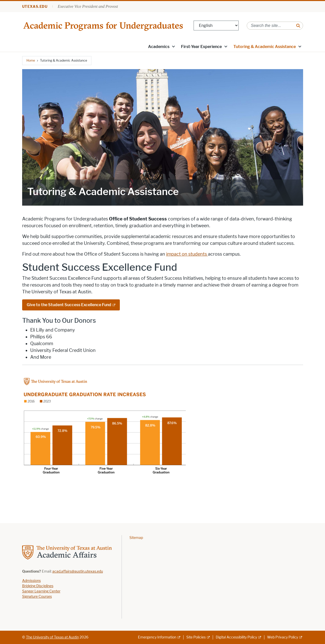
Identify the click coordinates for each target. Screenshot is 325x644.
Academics (159, 47)
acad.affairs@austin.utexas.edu (78, 571)
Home (31, 60)
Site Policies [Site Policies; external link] (196, 637)
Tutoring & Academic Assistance (265, 47)
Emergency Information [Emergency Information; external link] (157, 637)
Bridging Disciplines (38, 586)
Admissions (31, 581)
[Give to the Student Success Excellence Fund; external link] (71, 305)
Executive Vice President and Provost (88, 6)
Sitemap (136, 538)
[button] (173, 46)
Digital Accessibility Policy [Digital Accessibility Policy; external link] (236, 637)
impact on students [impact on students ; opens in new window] (187, 254)
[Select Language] (216, 26)
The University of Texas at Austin (52, 637)
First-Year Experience (201, 47)
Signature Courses (37, 597)
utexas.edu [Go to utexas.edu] (35, 7)
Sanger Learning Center (41, 591)
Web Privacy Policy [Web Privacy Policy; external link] (283, 637)
